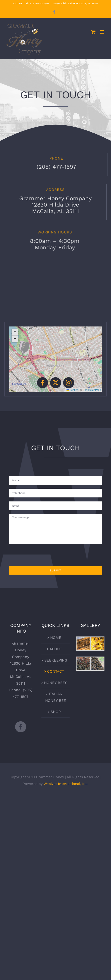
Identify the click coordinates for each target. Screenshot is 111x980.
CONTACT (56, 671)
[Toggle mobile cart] (93, 32)
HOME (56, 638)
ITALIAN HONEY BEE (56, 697)
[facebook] (46, 379)
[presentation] (43, 544)
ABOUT (56, 649)
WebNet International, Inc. (66, 784)
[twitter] (55, 379)
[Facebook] (21, 727)
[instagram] (65, 379)
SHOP (56, 712)
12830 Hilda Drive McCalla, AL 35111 (75, 3)
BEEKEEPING (56, 660)
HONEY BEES (56, 683)
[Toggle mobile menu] (102, 32)
